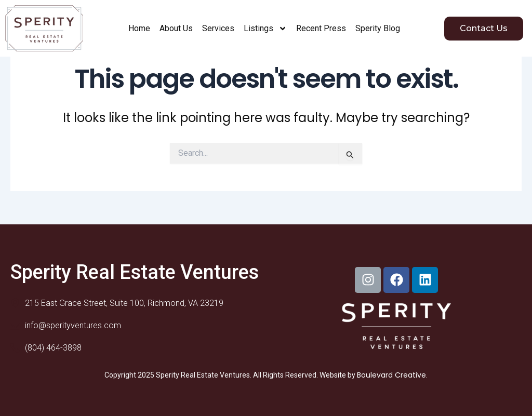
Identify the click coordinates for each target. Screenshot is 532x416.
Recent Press (321, 28)
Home (139, 28)
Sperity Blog (378, 28)
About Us (176, 28)
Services (218, 28)
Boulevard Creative (391, 375)
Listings (265, 29)
